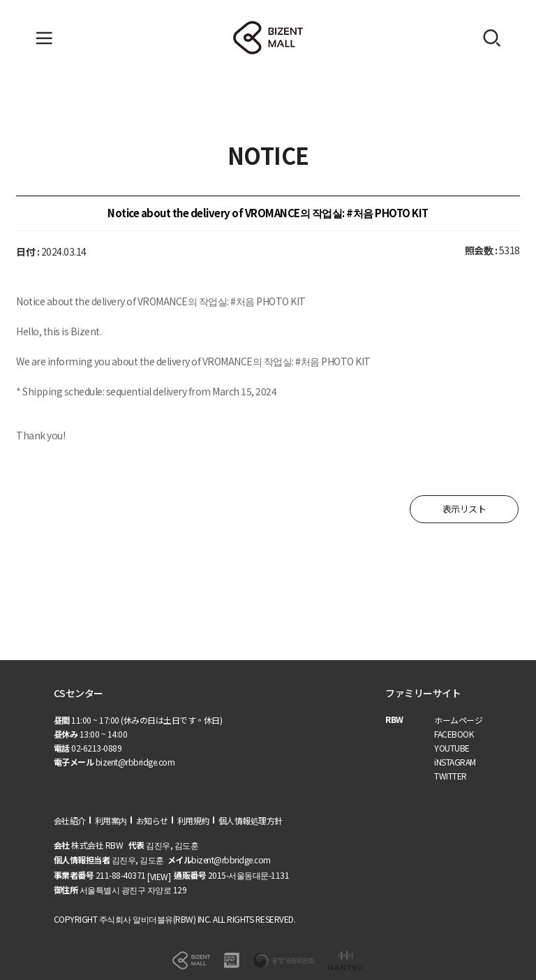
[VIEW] (159, 876)
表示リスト (464, 509)
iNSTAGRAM (455, 762)
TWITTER (451, 776)
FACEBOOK (454, 734)
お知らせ (152, 820)
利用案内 (111, 820)
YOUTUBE (452, 748)
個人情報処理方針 (251, 820)
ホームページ (458, 720)
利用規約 (193, 820)
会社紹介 (70, 820)
